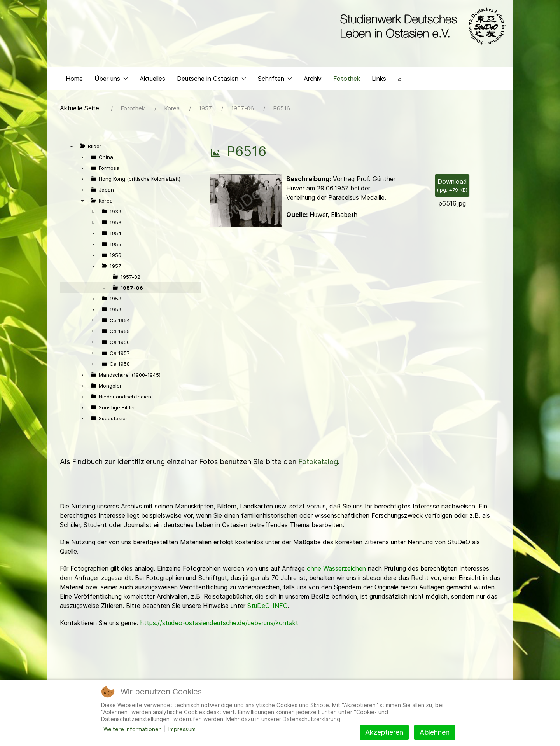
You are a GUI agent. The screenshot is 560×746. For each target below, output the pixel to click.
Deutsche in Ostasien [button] (212, 80)
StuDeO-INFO (267, 608)
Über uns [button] (111, 80)
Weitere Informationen (133, 729)
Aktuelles (152, 80)
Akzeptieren (384, 732)
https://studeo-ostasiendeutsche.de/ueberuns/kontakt (219, 625)
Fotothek (347, 80)
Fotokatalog (318, 464)
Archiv (313, 80)
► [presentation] (82, 159)
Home (74, 80)
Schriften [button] (275, 80)
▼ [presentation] (72, 148)
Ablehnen (435, 732)
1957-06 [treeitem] (132, 290)
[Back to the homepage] (421, 26)
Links (379, 80)
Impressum (182, 729)
